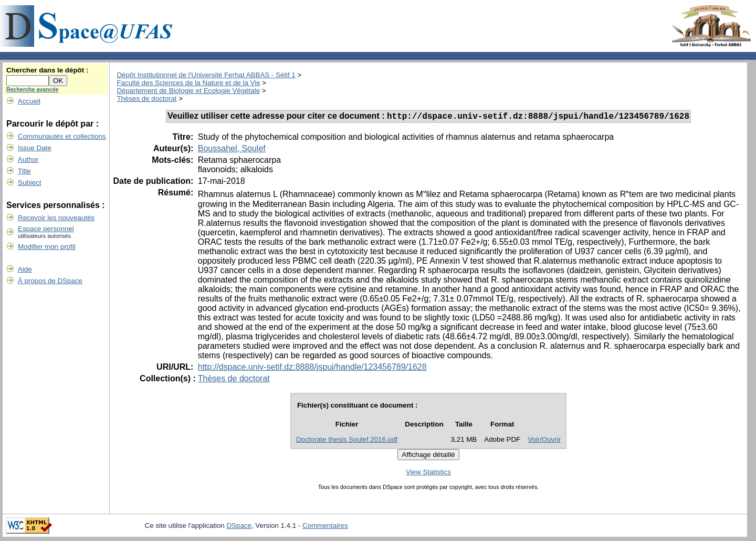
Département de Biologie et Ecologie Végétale (188, 91)
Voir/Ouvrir (544, 441)
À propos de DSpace (50, 281)
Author (28, 159)
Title (24, 171)
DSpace (239, 527)
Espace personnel (46, 229)
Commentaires (325, 527)
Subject (29, 183)
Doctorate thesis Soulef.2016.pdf (347, 441)
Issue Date (35, 148)
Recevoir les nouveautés (56, 218)
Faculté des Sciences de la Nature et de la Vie (188, 83)
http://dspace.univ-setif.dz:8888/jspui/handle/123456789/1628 (312, 368)
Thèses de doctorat (146, 98)
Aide (25, 269)
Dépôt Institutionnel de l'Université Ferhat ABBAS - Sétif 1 (206, 75)
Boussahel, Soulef (232, 150)
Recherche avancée (33, 89)
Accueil (29, 101)
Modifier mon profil (47, 247)
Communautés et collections (62, 136)
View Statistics (428, 474)
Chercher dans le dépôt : (47, 70)
